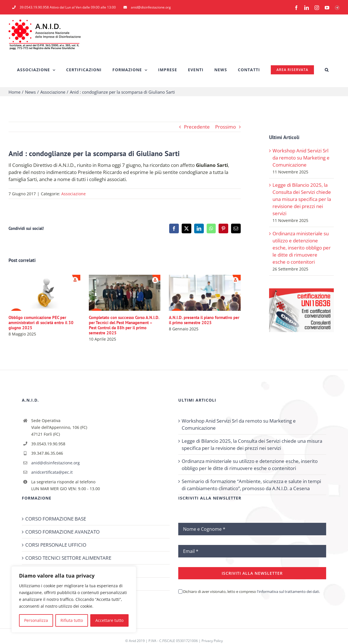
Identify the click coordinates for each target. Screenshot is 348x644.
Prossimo (226, 127)
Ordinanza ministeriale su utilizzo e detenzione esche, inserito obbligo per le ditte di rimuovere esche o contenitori (302, 248)
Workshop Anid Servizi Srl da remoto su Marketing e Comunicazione (301, 158)
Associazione (74, 194)
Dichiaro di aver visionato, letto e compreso (251, 591)
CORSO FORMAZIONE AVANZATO (62, 532)
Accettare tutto (109, 620)
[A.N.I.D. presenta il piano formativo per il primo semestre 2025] (205, 278)
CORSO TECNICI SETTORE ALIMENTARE (68, 558)
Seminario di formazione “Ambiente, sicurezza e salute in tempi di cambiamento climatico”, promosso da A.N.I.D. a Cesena (251, 485)
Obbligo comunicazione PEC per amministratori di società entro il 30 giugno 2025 (41, 323)
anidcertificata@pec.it (52, 472)
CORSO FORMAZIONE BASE (56, 519)
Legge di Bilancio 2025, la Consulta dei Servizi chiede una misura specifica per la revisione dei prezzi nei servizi (302, 199)
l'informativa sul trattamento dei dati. (288, 591)
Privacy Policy (212, 641)
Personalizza (36, 620)
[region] (74, 599)
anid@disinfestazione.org (55, 463)
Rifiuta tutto (72, 620)
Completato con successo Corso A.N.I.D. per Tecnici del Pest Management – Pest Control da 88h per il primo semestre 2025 (124, 325)
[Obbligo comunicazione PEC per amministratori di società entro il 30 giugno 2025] (44, 278)
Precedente (197, 127)
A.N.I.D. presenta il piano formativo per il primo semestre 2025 (204, 320)
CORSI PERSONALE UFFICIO (56, 545)
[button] (327, 70)
